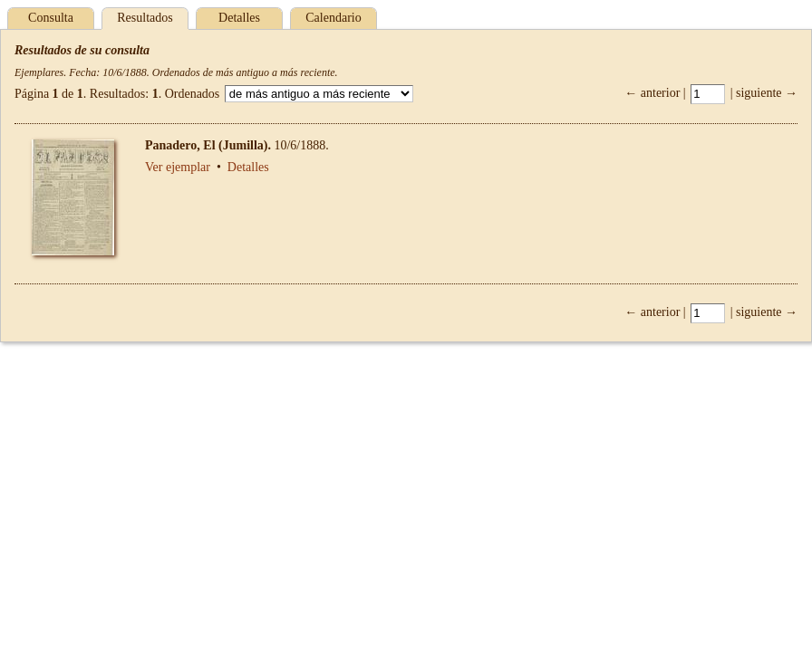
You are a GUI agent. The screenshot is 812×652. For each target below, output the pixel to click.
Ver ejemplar (178, 167)
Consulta (51, 18)
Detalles (239, 18)
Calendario (333, 18)
